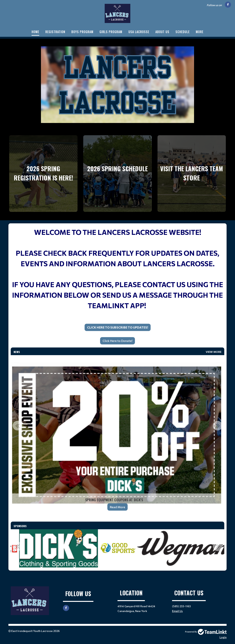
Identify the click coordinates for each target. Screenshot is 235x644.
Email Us (177, 611)
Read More (117, 507)
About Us (162, 32)
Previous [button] (17, 426)
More (200, 32)
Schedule (183, 32)
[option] (117, 435)
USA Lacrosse (139, 32)
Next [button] (218, 426)
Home (35, 32)
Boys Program (82, 32)
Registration (55, 32)
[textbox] (117, 279)
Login (223, 637)
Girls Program (111, 32)
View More (214, 352)
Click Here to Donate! (117, 341)
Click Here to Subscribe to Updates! (118, 327)
